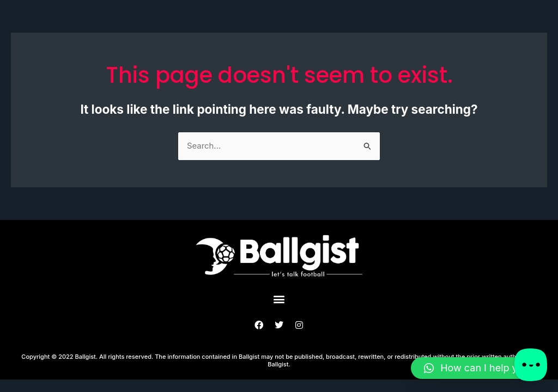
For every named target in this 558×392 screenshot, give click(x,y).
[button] (279, 299)
